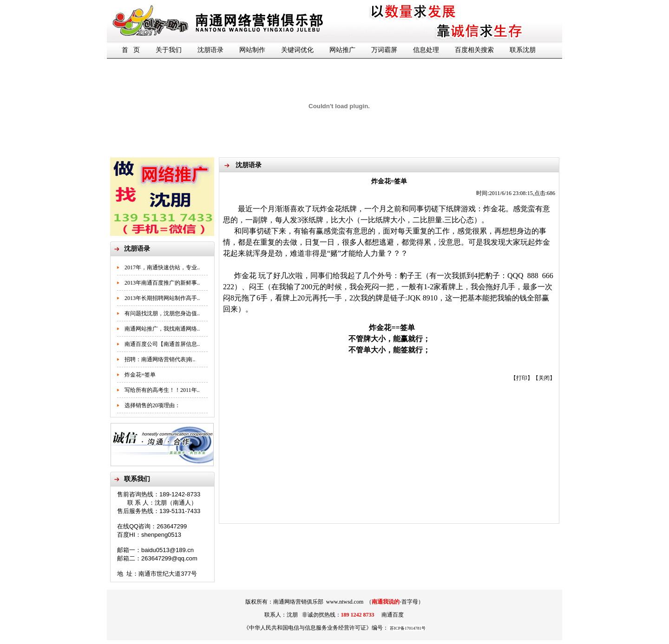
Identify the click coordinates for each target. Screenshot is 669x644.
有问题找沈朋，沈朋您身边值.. (162, 313)
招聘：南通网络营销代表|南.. (160, 359)
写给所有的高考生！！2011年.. (162, 390)
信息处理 (426, 50)
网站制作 (252, 50)
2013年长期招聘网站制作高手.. (162, 298)
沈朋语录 (210, 50)
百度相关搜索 (474, 50)
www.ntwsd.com (345, 602)
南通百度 (393, 615)
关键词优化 (297, 50)
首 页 (131, 50)
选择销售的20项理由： (152, 405)
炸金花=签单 (140, 375)
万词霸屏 (384, 50)
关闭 (544, 378)
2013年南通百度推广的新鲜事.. (162, 283)
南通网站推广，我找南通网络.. (162, 329)
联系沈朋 (523, 50)
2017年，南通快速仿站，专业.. (162, 267)
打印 (522, 378)
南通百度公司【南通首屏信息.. (162, 344)
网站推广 (342, 50)
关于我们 (169, 50)
